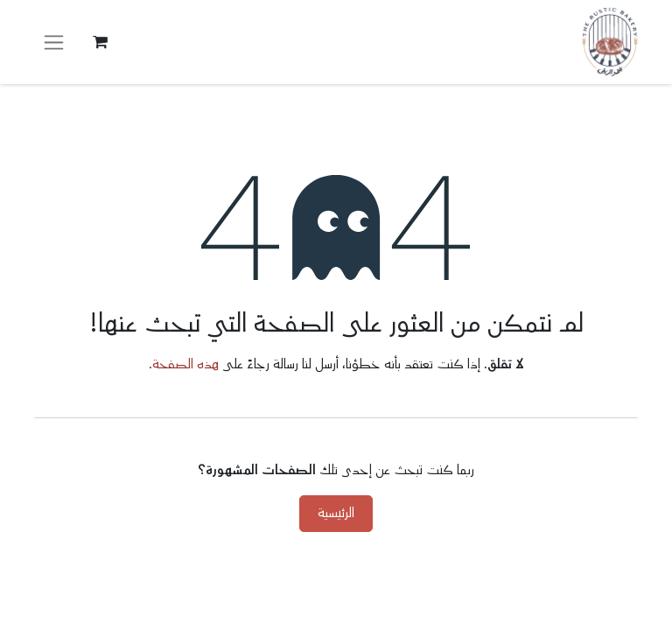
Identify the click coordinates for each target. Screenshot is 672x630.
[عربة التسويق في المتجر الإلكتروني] (100, 42)
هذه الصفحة (185, 364)
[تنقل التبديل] (54, 42)
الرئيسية (336, 513)
